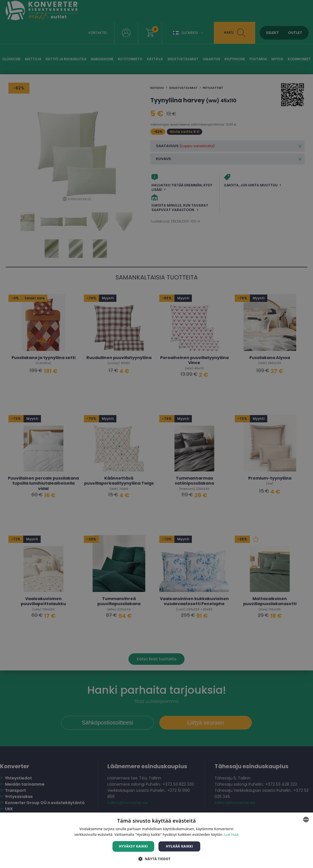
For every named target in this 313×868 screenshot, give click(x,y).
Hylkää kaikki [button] (179, 846)
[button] (156, 859)
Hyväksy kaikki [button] (134, 846)
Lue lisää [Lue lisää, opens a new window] (231, 835)
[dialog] (156, 434)
